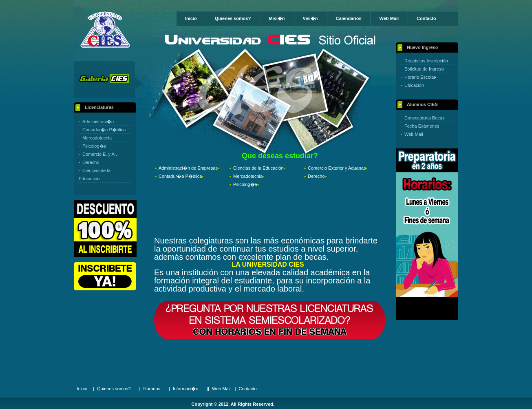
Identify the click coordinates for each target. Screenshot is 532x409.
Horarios (152, 389)
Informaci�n (185, 389)
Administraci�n (98, 122)
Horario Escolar (420, 77)
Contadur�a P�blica (104, 130)
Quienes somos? (233, 18)
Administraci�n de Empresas (188, 168)
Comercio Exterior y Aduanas (337, 168)
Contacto (426, 18)
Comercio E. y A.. (100, 154)
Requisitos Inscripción (426, 61)
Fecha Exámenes (422, 126)
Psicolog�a (94, 146)
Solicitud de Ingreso (424, 69)
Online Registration (105, 276)
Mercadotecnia (97, 138)
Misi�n (277, 18)
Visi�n (310, 18)
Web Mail (389, 18)
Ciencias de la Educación (258, 168)
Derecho (91, 162)
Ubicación (414, 85)
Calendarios (349, 18)
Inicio (191, 18)
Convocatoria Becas (424, 118)
